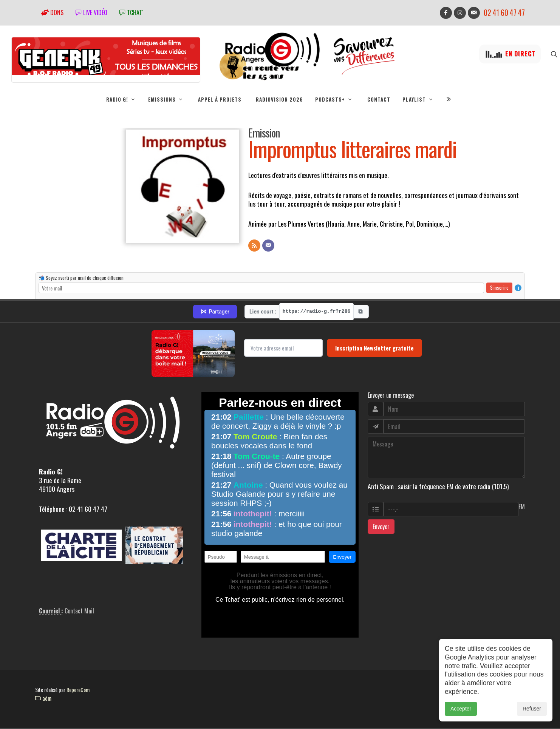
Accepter (461, 709)
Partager (215, 312)
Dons (52, 12)
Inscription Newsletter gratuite (374, 348)
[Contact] (268, 246)
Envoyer (381, 527)
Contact (379, 99)
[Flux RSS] (254, 246)
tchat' (131, 12)
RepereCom (78, 690)
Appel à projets (220, 99)
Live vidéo (91, 12)
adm (43, 698)
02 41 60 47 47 (504, 13)
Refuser (532, 709)
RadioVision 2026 (279, 99)
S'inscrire (499, 288)
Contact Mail (79, 611)
